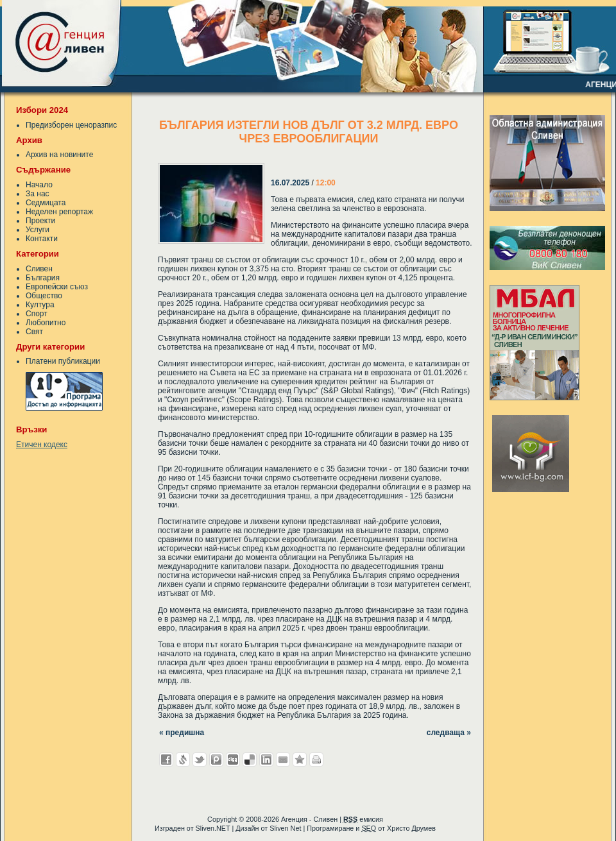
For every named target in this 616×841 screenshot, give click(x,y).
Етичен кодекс (42, 445)
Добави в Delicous (250, 760)
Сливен (39, 269)
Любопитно (46, 323)
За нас (38, 194)
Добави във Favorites (300, 760)
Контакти (42, 239)
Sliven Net (285, 828)
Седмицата (46, 203)
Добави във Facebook (166, 760)
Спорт (37, 314)
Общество (44, 296)
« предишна (182, 733)
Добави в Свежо (183, 760)
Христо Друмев (411, 828)
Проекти (40, 221)
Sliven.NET (213, 828)
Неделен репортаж (59, 212)
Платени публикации (63, 361)
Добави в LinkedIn (266, 760)
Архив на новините (59, 155)
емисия (363, 819)
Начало (39, 185)
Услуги (38, 230)
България (43, 278)
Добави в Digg (233, 760)
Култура (40, 305)
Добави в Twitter (200, 760)
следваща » (449, 733)
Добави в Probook (216, 760)
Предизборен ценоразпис (71, 125)
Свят (34, 332)
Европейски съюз (57, 287)
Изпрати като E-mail (283, 760)
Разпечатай (316, 760)
